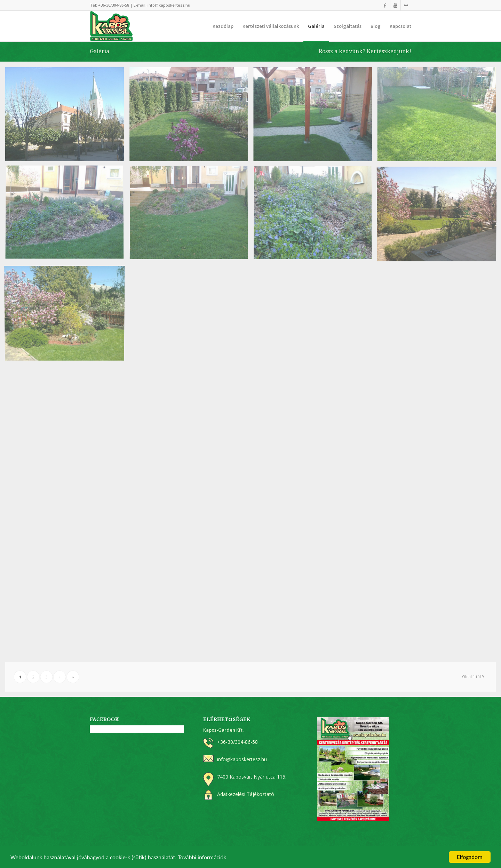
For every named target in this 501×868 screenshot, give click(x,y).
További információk (202, 858)
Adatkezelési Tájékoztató (246, 794)
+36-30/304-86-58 (114, 5)
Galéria (100, 51)
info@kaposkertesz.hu (169, 5)
